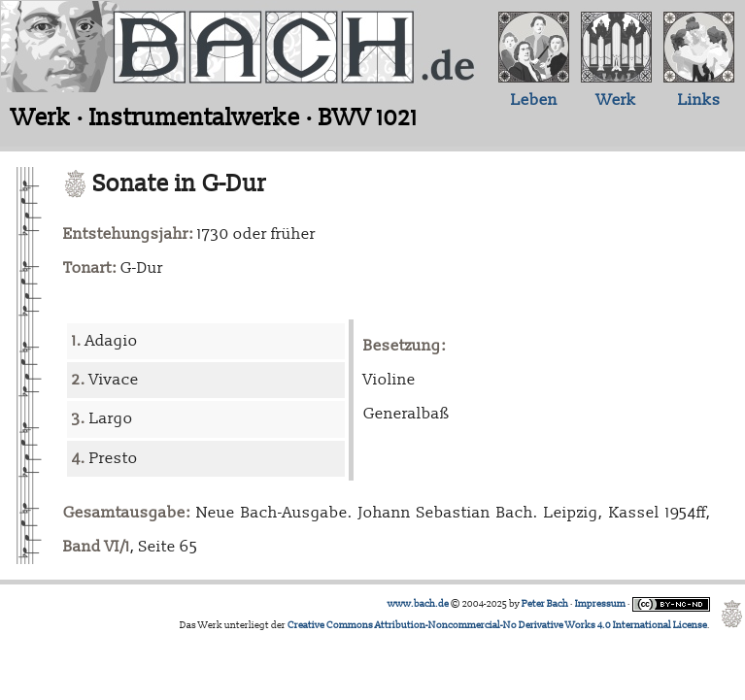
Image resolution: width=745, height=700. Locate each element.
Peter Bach (545, 604)
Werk (616, 100)
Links (699, 100)
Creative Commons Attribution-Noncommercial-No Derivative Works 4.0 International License (497, 625)
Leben (534, 100)
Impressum (600, 604)
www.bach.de (418, 604)
